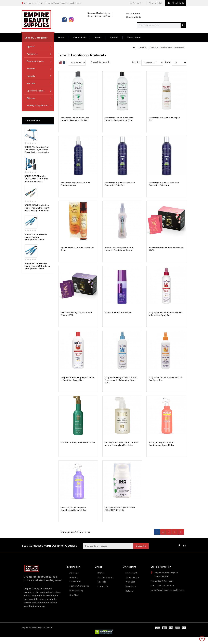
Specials (114, 37)
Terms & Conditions (79, 593)
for (109, 13)
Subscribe (140, 553)
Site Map (74, 602)
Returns (129, 598)
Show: (167, 62)
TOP (202, 639)
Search (183, 25)
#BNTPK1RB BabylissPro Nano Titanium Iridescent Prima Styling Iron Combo (37, 208)
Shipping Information (75, 586)
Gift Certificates (106, 584)
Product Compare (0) (100, 62)
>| (181, 539)
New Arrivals (79, 37)
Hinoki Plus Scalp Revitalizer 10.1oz (78, 449)
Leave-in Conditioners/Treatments (167, 48)
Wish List (130, 589)
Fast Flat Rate (133, 13)
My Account (131, 580)
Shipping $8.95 (134, 17)
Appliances (32, 54)
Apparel (31, 46)
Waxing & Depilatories (38, 106)
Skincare (31, 98)
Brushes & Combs (35, 61)
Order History (132, 584)
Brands (98, 37)
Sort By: (136, 62)
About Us (74, 580)
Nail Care (31, 83)
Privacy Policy (76, 597)
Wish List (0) (155, 3)
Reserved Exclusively (97, 13)
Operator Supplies (36, 91)
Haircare (31, 69)
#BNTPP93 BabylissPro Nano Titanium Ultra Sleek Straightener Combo (37, 266)
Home (61, 37)
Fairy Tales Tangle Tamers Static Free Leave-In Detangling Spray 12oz (121, 385)
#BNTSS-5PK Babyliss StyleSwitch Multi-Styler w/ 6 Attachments (36, 179)
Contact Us (103, 593)
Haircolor (31, 76)
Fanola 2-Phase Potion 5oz (118, 317)
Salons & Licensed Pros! (99, 16)
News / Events (134, 37)
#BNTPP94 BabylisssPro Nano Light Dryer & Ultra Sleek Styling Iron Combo (37, 150)
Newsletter (131, 593)
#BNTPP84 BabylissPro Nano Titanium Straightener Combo (36, 237)
